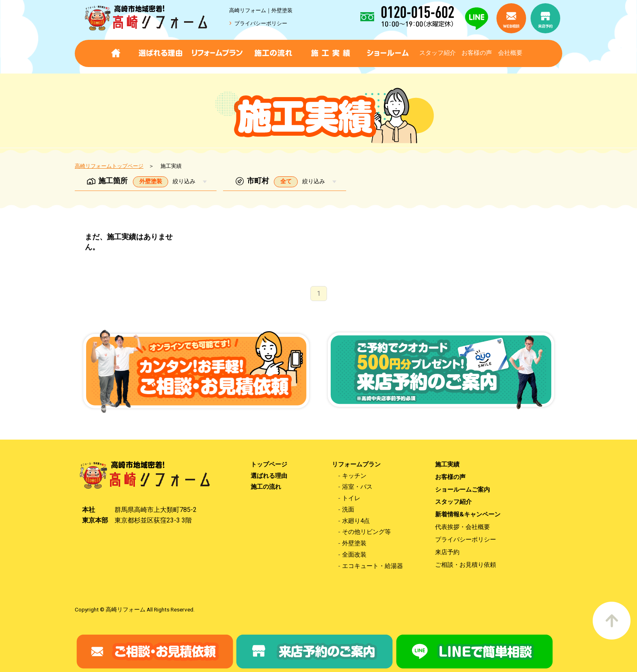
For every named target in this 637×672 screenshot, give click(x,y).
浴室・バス (357, 487)
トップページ (269, 465)
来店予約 (447, 552)
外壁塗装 (354, 543)
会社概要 (510, 53)
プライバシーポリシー (261, 23)
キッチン (354, 476)
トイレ (351, 498)
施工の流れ (266, 487)
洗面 (348, 510)
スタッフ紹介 (438, 53)
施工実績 (447, 465)
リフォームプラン (356, 465)
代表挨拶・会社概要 (463, 527)
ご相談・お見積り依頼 (466, 565)
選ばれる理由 (269, 476)
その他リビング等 (366, 532)
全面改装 (354, 555)
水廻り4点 (356, 521)
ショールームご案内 (463, 490)
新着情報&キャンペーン (468, 515)
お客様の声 (477, 53)
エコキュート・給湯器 (373, 566)
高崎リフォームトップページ (109, 166)
